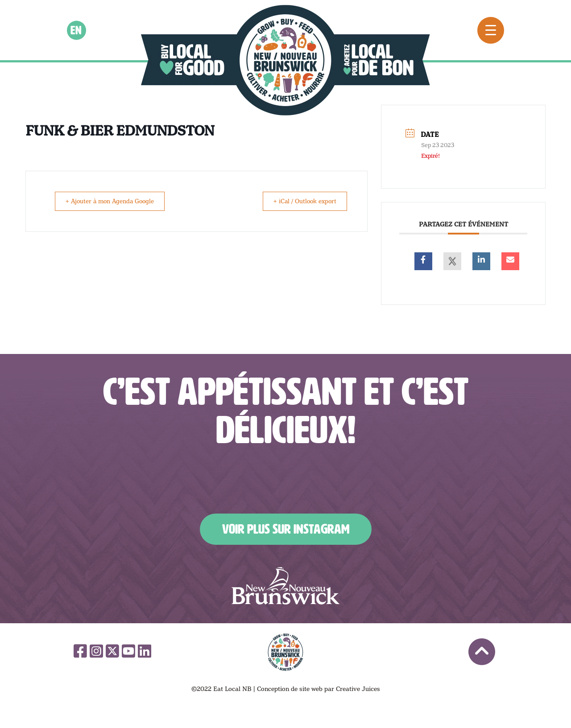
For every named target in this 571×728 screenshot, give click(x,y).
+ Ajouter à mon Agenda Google (114, 201)
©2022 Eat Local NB (221, 689)
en (77, 30)
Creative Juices (358, 689)
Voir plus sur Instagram (286, 529)
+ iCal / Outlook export (301, 201)
